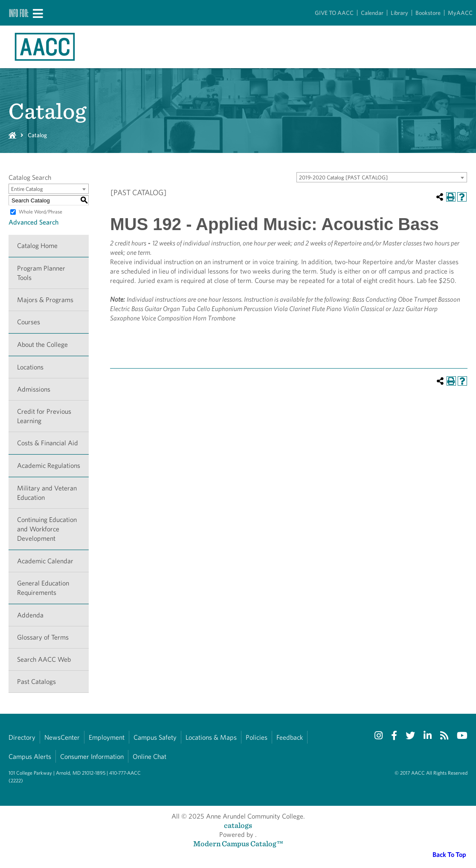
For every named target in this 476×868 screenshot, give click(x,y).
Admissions (34, 389)
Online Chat (149, 757)
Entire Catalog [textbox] (27, 189)
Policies (257, 737)
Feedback (290, 737)
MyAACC (460, 13)
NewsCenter (62, 737)
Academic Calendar (45, 561)
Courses (29, 322)
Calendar (372, 13)
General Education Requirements (43, 588)
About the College (42, 345)
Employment (107, 737)
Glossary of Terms (43, 637)
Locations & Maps (211, 737)
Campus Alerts (30, 757)
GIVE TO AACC (334, 13)
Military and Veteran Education (47, 493)
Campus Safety (155, 737)
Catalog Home (37, 246)
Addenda (30, 615)
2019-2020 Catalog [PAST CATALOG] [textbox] (343, 177)
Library (399, 13)
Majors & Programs (45, 300)
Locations (30, 367)
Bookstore (428, 13)
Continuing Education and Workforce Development (47, 529)
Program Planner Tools (41, 273)
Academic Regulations (49, 466)
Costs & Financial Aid (48, 443)
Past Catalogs (36, 682)
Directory (22, 737)
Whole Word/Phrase (41, 212)
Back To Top (449, 855)
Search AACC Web (44, 659)
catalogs (238, 825)
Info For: (19, 13)
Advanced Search (33, 222)
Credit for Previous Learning (44, 416)
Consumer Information (92, 757)
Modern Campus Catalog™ (238, 843)
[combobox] (382, 177)
